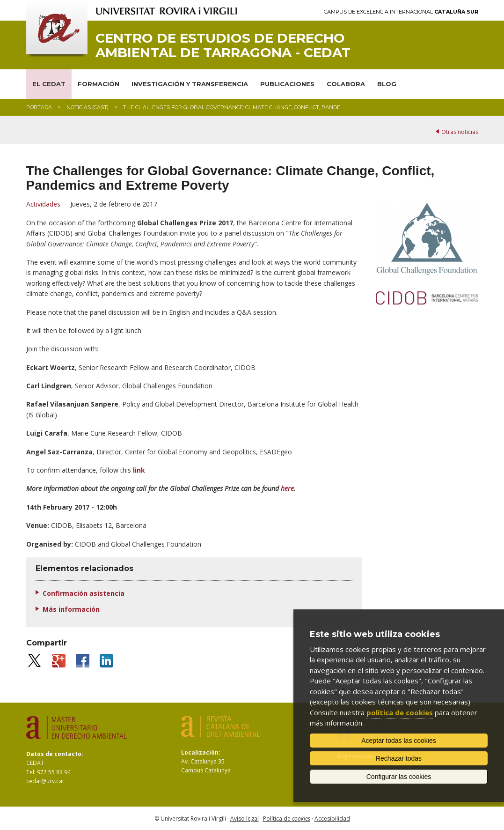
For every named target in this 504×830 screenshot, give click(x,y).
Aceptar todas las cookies (399, 741)
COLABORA (346, 84)
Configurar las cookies (399, 777)
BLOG (387, 84)
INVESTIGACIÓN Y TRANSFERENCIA (190, 84)
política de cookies (400, 712)
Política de (287, 819)
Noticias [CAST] (88, 107)
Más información (71, 609)
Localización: (201, 752)
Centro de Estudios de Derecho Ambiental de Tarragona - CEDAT (223, 45)
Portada (39, 107)
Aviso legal (245, 819)
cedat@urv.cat (45, 781)
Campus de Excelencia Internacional (401, 12)
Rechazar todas (399, 758)
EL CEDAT (49, 84)
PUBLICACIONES (287, 84)
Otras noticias (460, 132)
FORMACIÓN (99, 84)
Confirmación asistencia (84, 593)
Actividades (43, 204)
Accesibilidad (332, 819)
